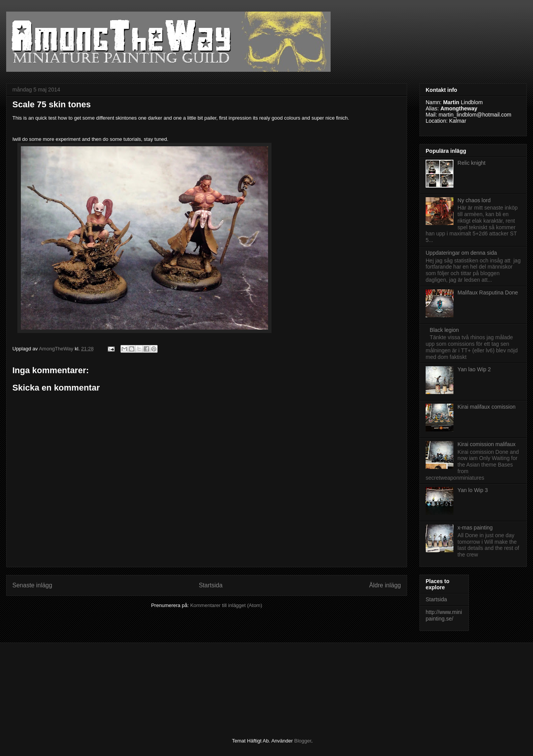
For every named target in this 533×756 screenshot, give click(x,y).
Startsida (211, 585)
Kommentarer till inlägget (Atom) (226, 605)
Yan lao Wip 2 (474, 369)
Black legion (445, 330)
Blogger (303, 741)
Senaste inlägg (32, 585)
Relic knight (472, 163)
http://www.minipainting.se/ (444, 615)
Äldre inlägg (385, 585)
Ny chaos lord (474, 200)
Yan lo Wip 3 (473, 490)
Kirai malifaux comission (487, 407)
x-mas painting (475, 528)
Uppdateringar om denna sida (461, 253)
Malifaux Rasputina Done (488, 293)
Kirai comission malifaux (487, 444)
